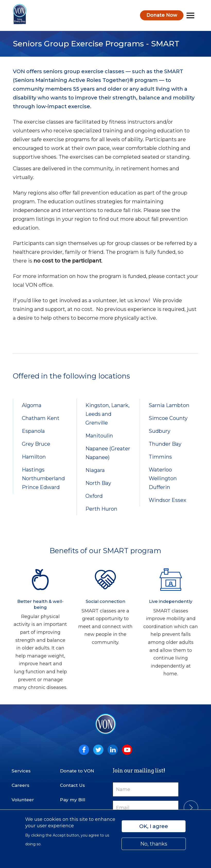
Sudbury (160, 431)
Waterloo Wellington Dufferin (163, 478)
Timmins (160, 457)
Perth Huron (101, 509)
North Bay (98, 483)
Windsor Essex (168, 500)
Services (21, 771)
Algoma (32, 405)
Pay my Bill (73, 800)
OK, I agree (154, 826)
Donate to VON (77, 771)
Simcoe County (168, 418)
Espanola (33, 431)
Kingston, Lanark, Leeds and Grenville (107, 414)
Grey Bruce (36, 444)
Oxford (94, 496)
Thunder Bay (165, 444)
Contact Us (72, 785)
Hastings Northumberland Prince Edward (43, 478)
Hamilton (34, 457)
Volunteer (23, 800)
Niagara (95, 470)
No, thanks (154, 844)
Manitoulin (99, 436)
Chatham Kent (41, 418)
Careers (20, 785)
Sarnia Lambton (169, 405)
